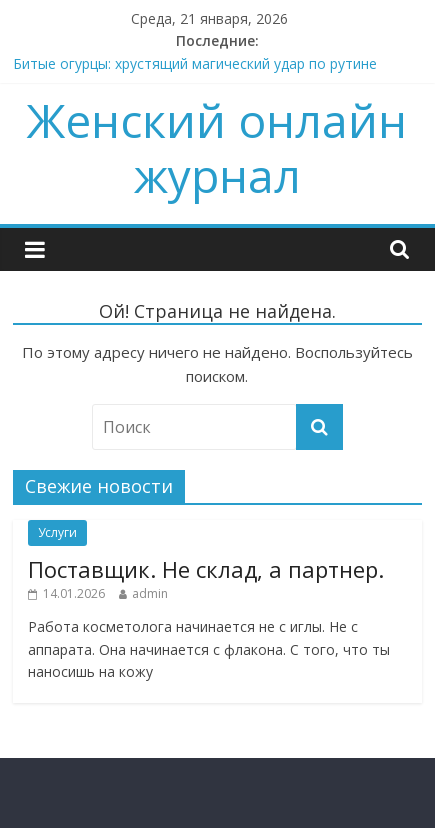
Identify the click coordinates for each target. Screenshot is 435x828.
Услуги (57, 532)
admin (150, 593)
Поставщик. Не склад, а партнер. (206, 569)
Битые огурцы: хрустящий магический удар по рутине (195, 63)
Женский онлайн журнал (217, 147)
